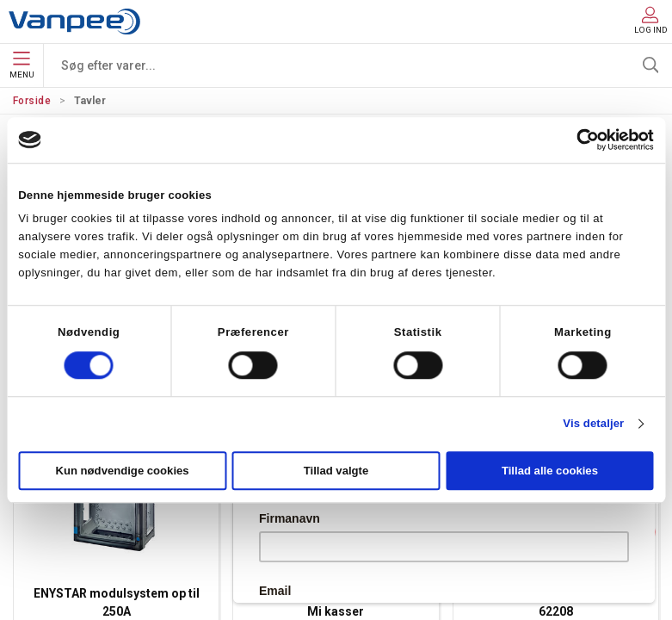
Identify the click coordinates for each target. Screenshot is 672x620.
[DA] (74, 22)
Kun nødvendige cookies (122, 471)
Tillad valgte (336, 471)
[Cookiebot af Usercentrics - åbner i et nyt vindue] (579, 139)
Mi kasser (336, 611)
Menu (22, 65)
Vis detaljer (593, 424)
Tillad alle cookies (550, 471)
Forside (32, 101)
